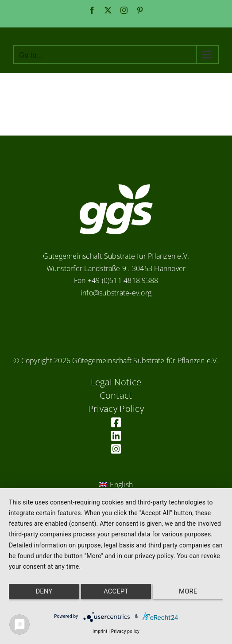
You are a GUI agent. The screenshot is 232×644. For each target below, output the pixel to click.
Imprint (100, 631)
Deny (44, 591)
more (188, 591)
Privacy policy (125, 631)
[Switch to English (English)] (116, 485)
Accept (116, 591)
